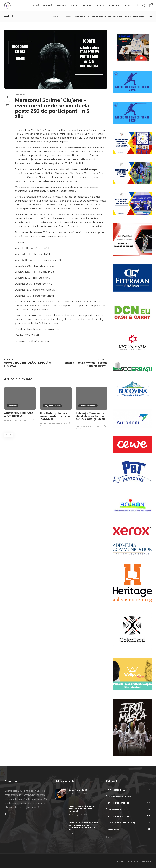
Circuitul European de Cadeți (130, 823)
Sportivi (74, 5)
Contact (127, 5)
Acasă (36, 5)
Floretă (69, 16)
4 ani (63, 423)
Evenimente (113, 5)
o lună (71, 794)
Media (100, 5)
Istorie (61, 5)
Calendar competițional (130, 796)
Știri (61, 16)
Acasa (54, 16)
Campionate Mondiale (88, 406)
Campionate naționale (52, 406)
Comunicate (20, 95)
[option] (20, 406)
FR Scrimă (47, 5)
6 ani (27, 420)
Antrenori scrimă (130, 790)
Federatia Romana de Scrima (14, 420)
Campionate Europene (130, 803)
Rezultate (88, 5)
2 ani (99, 426)
